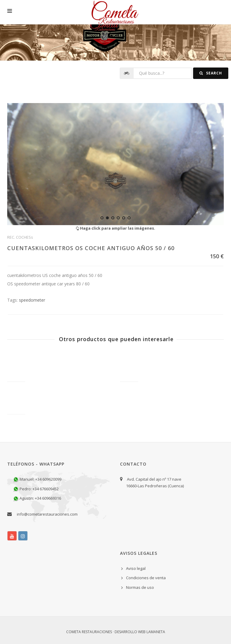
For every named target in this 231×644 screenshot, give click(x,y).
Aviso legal (136, 568)
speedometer (32, 300)
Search (211, 73)
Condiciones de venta (146, 578)
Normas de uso (140, 587)
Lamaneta (156, 632)
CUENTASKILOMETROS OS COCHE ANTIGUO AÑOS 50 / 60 (91, 248)
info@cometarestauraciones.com (47, 514)
